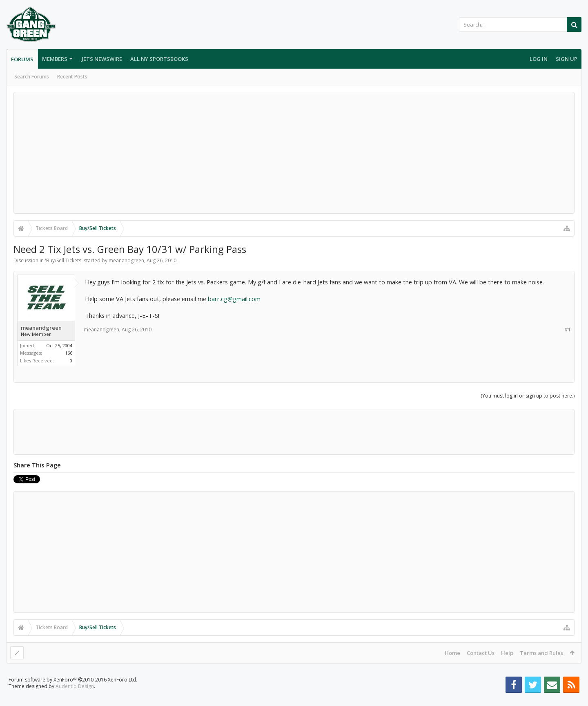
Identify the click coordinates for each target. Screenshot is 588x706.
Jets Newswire (102, 59)
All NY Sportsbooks (159, 59)
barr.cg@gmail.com (234, 299)
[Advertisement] (294, 153)
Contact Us (481, 653)
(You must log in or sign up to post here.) (528, 396)
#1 (568, 330)
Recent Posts (72, 77)
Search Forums (32, 77)
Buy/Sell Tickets (64, 260)
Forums (22, 59)
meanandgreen (126, 260)
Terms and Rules (541, 653)
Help (507, 653)
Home (452, 653)
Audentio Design (75, 699)
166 (69, 353)
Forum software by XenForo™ (73, 693)
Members (55, 59)
